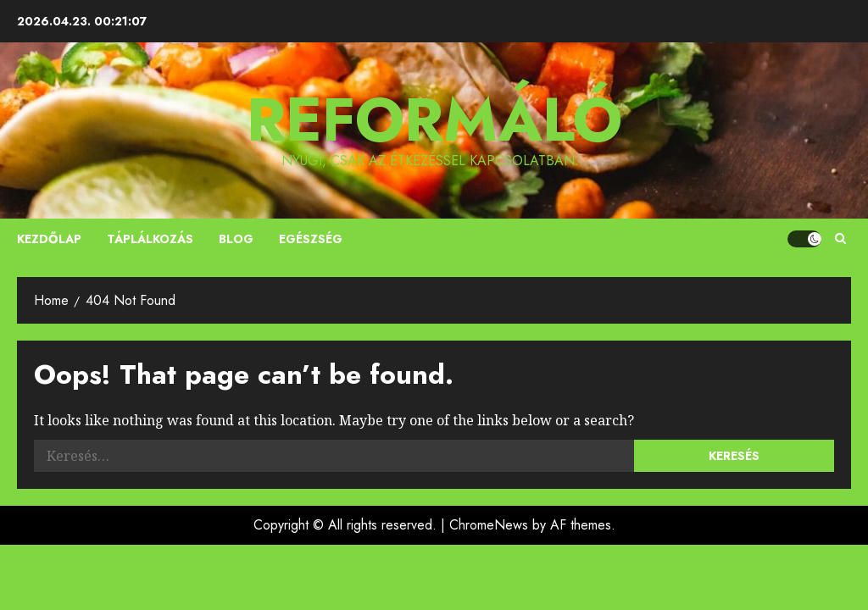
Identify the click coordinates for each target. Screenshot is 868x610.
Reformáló (434, 119)
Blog (236, 239)
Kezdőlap (49, 239)
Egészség (311, 239)
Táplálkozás (150, 239)
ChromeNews (489, 525)
